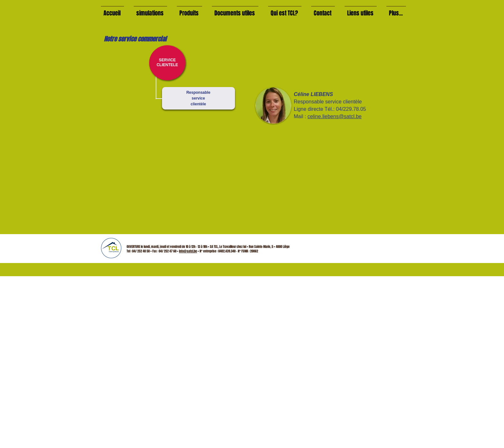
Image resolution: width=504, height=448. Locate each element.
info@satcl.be (188, 251)
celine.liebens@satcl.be (335, 116)
